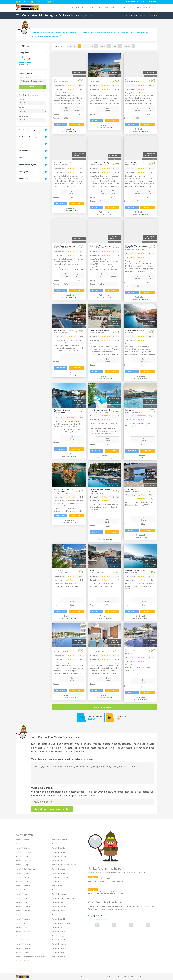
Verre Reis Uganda (59, 952)
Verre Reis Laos (58, 902)
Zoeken (31, 87)
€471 (143, 524)
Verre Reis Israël (58, 886)
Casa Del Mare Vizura (100, 331)
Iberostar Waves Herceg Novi (136, 247)
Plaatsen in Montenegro (28, 137)
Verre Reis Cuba (58, 861)
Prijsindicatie (23, 116)
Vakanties (134, 15)
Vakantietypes (25, 151)
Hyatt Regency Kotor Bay (101, 410)
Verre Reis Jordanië (59, 894)
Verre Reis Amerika (23, 840)
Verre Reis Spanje (22, 940)
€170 (72, 197)
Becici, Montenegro (132, 165)
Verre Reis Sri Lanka (59, 940)
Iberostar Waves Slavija (100, 246)
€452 (108, 365)
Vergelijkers (95, 8)
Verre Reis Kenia (22, 902)
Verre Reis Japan (22, 894)
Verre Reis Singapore (60, 936)
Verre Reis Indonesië (23, 886)
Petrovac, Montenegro (98, 165)
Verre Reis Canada (59, 852)
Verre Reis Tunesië (23, 952)
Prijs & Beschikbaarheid (28, 95)
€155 (149, 282)
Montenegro (94, 82)
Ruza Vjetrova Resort (135, 331)
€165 (149, 197)
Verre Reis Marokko (23, 911)
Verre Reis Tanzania (23, 948)
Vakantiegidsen (79, 8)
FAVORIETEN (130, 2)
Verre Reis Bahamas (23, 848)
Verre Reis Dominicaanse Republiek (65, 865)
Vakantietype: (25, 62)
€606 (108, 444)
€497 (137, 201)
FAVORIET (61, 124)
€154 (113, 280)
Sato (56, 650)
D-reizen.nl (105, 125)
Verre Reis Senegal (59, 932)
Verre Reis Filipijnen (59, 873)
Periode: (22, 108)
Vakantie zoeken (25, 73)
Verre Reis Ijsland (22, 881)
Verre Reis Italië (22, 890)
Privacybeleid (107, 977)
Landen (22, 144)
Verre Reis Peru (58, 927)
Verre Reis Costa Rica (24, 861)
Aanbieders (110, 8)
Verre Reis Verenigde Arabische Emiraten (30, 957)
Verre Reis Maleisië (59, 907)
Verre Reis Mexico (23, 915)
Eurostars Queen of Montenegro (63, 411)
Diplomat (130, 410)
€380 (72, 605)
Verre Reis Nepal (22, 923)
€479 (102, 201)
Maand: (21, 99)
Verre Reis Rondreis (23, 932)
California (130, 80)
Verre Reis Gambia (23, 877)
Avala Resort (131, 489)
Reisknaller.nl (69, 129)
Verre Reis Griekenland (60, 877)
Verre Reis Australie (59, 844)
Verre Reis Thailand (59, 948)
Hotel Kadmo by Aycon (64, 246)
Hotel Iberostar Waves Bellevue (100, 490)
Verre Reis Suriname (59, 944)
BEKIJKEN (76, 124)
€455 (137, 286)
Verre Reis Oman (22, 927)
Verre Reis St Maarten (24, 944)
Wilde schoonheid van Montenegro (64, 490)
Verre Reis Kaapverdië (24, 898)
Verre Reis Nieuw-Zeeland (61, 923)
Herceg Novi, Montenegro (135, 250)
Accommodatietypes (27, 165)
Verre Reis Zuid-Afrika (24, 961)
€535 (137, 118)
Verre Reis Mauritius (59, 911)
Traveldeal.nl (69, 520)
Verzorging (23, 172)
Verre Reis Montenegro (60, 915)
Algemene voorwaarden (90, 977)
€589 (108, 114)
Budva (93, 570)
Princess (94, 80)
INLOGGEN (141, 2)
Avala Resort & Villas (63, 163)
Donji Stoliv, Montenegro (99, 412)
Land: (21, 57)
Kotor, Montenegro (97, 333)
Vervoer (22, 158)
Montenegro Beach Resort (134, 651)
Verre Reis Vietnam (59, 957)
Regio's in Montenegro (28, 130)
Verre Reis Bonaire (59, 848)
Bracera (93, 650)
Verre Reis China (22, 856)
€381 (66, 118)
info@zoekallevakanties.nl (101, 919)
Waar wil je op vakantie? (27, 77)
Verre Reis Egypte (22, 873)
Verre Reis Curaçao (23, 865)
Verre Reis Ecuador (59, 869)
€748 (72, 443)
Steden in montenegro (145, 8)
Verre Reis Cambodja (24, 852)
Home (127, 15)
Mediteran (59, 570)
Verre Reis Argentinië (60, 840)
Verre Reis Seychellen (24, 936)
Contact (118, 977)
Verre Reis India (58, 881)
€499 (108, 526)
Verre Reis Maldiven (23, 907)
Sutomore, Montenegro (63, 652)
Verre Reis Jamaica (59, 890)
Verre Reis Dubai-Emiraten (25, 869)
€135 (113, 197)
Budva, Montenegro (61, 82)
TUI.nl (69, 373)
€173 (149, 114)
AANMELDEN (152, 2)
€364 (72, 684)
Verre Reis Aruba (22, 844)
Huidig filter (24, 53)
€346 (66, 284)
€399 (143, 686)
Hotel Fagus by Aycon (64, 80)
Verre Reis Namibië (59, 919)
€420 (143, 444)
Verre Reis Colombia (59, 856)
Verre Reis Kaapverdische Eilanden (64, 898)
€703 (108, 605)
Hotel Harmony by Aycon (101, 163)
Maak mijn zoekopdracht (52, 809)
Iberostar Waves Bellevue (137, 163)
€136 (78, 114)
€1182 (72, 361)
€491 (108, 684)
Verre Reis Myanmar (23, 919)
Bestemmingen (125, 8)
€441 (102, 284)
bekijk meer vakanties (105, 707)
